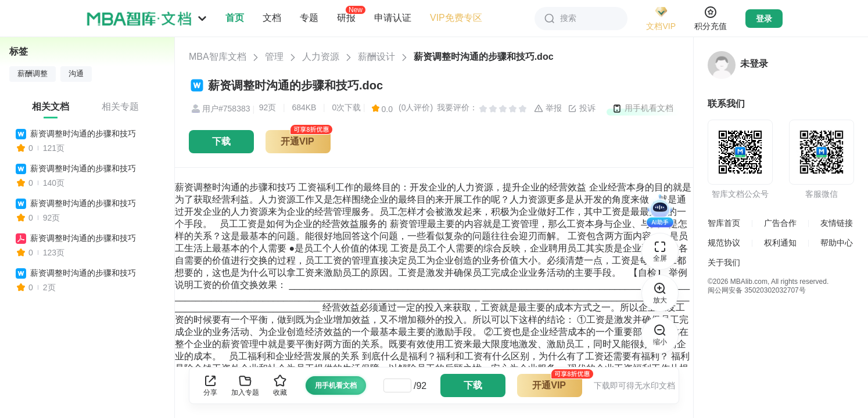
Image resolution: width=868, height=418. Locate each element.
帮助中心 (837, 243)
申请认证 (393, 18)
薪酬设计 (376, 57)
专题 (309, 18)
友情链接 (837, 223)
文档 (272, 18)
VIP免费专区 (456, 18)
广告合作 (780, 223)
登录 (764, 19)
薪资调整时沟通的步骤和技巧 (83, 134)
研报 (346, 17)
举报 (548, 109)
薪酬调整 (33, 74)
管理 (274, 57)
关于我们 (724, 262)
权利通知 (780, 243)
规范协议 (724, 243)
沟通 (76, 74)
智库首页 (724, 223)
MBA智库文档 (218, 57)
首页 (235, 18)
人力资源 (321, 57)
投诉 (582, 109)
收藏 (280, 385)
